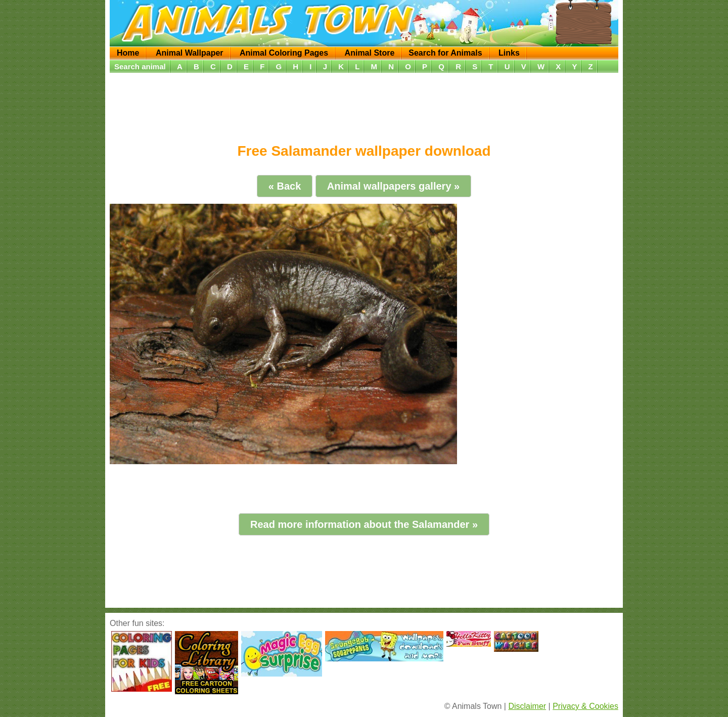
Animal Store (370, 53)
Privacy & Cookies (585, 706)
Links (509, 53)
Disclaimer (527, 706)
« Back (285, 186)
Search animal (140, 66)
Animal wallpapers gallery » (393, 186)
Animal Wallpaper (190, 53)
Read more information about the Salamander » (364, 524)
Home (128, 53)
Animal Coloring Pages (284, 53)
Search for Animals (445, 53)
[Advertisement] (364, 105)
